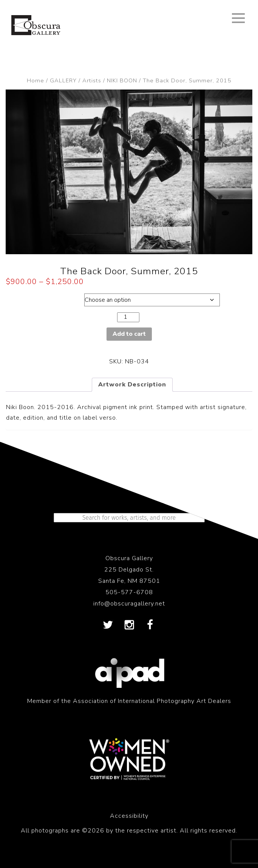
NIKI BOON (122, 80)
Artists (92, 80)
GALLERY (63, 80)
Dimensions (39, 298)
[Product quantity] (128, 317)
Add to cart (129, 334)
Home (36, 80)
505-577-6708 (129, 592)
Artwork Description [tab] (132, 385)
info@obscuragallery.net (129, 604)
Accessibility (129, 816)
